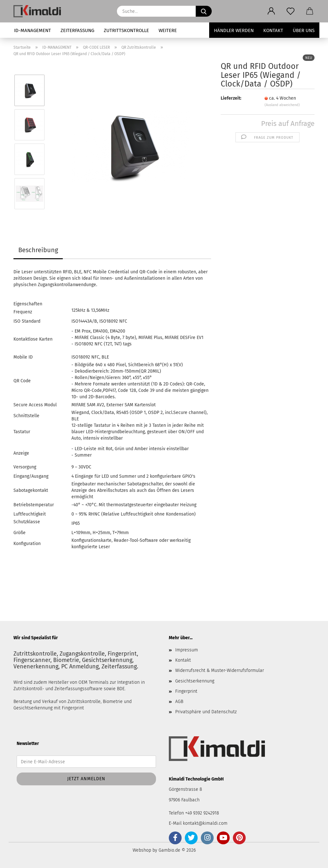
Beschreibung (38, 250)
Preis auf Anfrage (288, 124)
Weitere (168, 30)
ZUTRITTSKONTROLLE (126, 30)
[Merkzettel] (291, 11)
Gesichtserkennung (195, 681)
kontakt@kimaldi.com (205, 823)
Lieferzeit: (231, 98)
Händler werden (234, 30)
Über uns (304, 30)
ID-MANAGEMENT (33, 30)
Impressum (187, 650)
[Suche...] (204, 11)
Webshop (142, 850)
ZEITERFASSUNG (77, 30)
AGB (179, 702)
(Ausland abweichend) (282, 105)
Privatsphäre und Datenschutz (206, 712)
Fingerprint (186, 691)
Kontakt (273, 30)
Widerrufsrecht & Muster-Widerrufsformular (220, 670)
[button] (271, 11)
